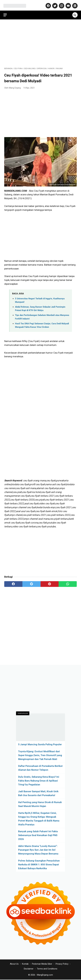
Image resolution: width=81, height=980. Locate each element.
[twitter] (31, 582)
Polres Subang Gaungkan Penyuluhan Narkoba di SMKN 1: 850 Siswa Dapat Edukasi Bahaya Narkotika (39, 864)
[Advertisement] (40, 41)
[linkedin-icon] (74, 4)
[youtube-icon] (67, 4)
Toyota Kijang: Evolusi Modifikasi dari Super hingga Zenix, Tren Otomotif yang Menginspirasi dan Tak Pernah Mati (40, 755)
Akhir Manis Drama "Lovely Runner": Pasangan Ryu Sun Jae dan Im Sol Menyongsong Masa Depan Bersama (38, 849)
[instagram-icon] (60, 4)
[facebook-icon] (47, 4)
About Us (14, 964)
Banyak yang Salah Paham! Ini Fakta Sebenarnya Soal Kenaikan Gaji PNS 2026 (38, 835)
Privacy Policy (62, 964)
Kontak (25, 964)
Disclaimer (29, 969)
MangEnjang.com (45, 975)
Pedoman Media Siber (42, 964)
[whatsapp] (68, 582)
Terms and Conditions (47, 969)
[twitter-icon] (54, 4)
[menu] (6, 12)
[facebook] (13, 582)
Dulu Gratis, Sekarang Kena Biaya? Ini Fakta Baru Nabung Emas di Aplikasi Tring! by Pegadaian (39, 780)
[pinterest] (50, 582)
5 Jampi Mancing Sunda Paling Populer (40, 744)
